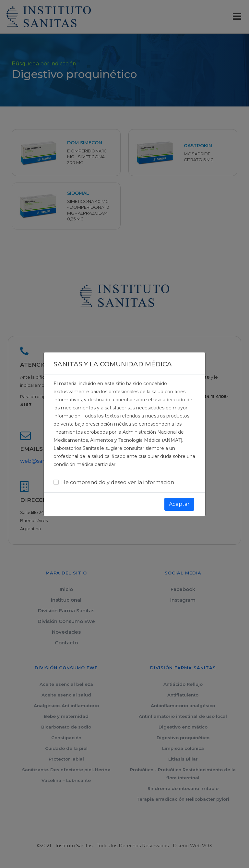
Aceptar (179, 499)
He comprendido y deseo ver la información (118, 477)
